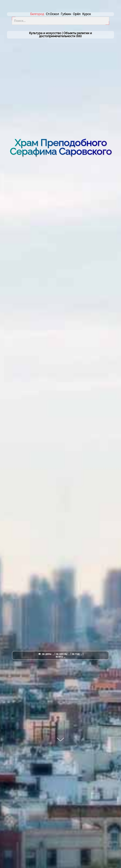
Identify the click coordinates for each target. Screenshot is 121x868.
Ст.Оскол (52, 14)
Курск (87, 14)
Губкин (66, 14)
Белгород (37, 14)
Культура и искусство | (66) (60, 35)
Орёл (77, 14)
